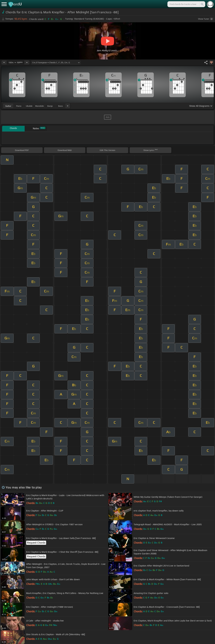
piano (19, 106)
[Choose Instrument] (68, 106)
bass (61, 106)
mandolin (40, 106)
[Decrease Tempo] (4, 62)
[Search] (202, 4)
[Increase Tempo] (27, 62)
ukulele (29, 106)
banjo (50, 106)
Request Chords (36, 543)
